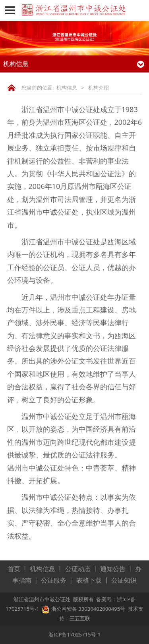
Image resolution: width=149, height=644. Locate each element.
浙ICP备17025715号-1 (74, 634)
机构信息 (67, 88)
